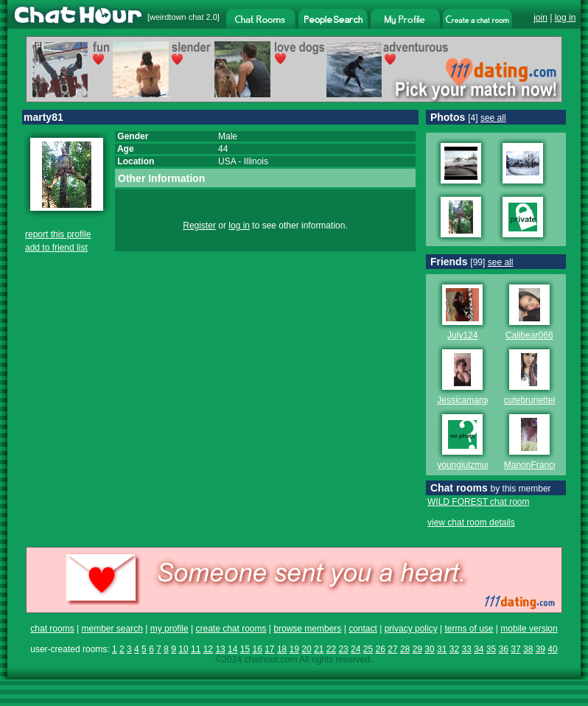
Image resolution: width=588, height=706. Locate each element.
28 (405, 649)
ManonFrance (531, 465)
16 (257, 649)
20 (306, 649)
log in (566, 18)
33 (466, 649)
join (540, 18)
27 (392, 649)
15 (245, 649)
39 (540, 649)
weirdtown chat (176, 17)
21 (319, 649)
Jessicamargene (469, 400)
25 (368, 649)
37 (515, 649)
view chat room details (471, 522)
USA (227, 161)
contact (363, 629)
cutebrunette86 (533, 400)
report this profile (58, 234)
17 (269, 649)
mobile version (529, 629)
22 (331, 649)
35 (491, 649)
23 (343, 649)
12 (208, 649)
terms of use (469, 629)
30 (429, 649)
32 (454, 649)
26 (381, 649)
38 (528, 649)
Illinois (256, 161)
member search (112, 629)
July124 (462, 335)
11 (196, 649)
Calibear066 (529, 335)
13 (220, 649)
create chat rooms (231, 629)
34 (479, 649)
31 (442, 649)
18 (282, 649)
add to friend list (56, 248)
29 (417, 649)
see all (493, 118)
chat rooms (52, 629)
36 (504, 649)
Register (199, 226)
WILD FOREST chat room (478, 502)
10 (183, 649)
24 (356, 649)
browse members (307, 629)
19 (294, 649)
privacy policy (411, 629)
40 (552, 649)
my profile (169, 629)
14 (232, 649)
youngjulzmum (465, 465)
